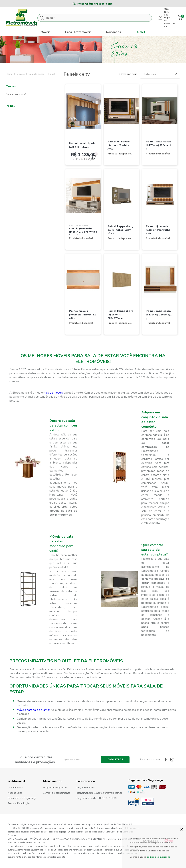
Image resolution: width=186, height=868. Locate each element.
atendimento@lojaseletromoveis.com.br (99, 793)
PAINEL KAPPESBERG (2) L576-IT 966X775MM (121, 315)
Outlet (140, 32)
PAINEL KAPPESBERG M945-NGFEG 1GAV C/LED (121, 230)
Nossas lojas (15, 793)
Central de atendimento (56, 793)
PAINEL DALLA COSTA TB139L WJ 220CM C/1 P (159, 315)
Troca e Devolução (19, 804)
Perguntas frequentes (55, 788)
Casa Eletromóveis (78, 32)
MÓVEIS (21, 74)
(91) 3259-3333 (86, 788)
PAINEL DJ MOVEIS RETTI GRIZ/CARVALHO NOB (158, 230)
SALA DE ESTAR (36, 74)
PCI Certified (148, 802)
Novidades (114, 32)
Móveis (46, 32)
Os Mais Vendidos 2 (16, 94)
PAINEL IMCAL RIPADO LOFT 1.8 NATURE (82, 145)
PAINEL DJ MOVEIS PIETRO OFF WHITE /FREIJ (119, 145)
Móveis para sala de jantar (33, 710)
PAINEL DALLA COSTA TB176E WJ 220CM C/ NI (158, 145)
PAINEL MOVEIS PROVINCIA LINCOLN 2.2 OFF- (83, 315)
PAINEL (51, 74)
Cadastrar (115, 760)
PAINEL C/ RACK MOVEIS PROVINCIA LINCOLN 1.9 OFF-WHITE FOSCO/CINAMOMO (83, 230)
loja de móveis (54, 393)
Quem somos (15, 788)
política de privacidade (158, 857)
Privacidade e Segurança (22, 798)
